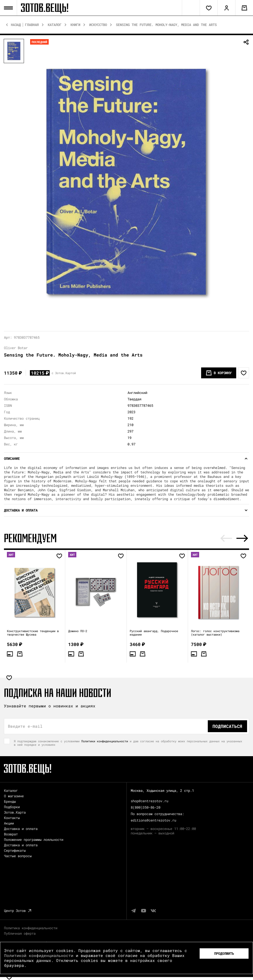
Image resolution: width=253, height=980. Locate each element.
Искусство (98, 25)
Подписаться (227, 726)
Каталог (55, 25)
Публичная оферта (20, 933)
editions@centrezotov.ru (153, 820)
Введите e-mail (25, 726)
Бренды (10, 801)
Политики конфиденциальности (105, 741)
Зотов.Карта (15, 812)
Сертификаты (15, 850)
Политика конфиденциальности (31, 928)
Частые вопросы (18, 856)
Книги (75, 25)
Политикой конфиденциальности (39, 955)
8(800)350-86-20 (146, 807)
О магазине (14, 796)
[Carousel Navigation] (234, 538)
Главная (32, 25)
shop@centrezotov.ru (149, 801)
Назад (16, 25)
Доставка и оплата (21, 829)
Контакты (12, 818)
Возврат (11, 834)
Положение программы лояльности (34, 839)
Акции (9, 823)
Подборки (12, 807)
